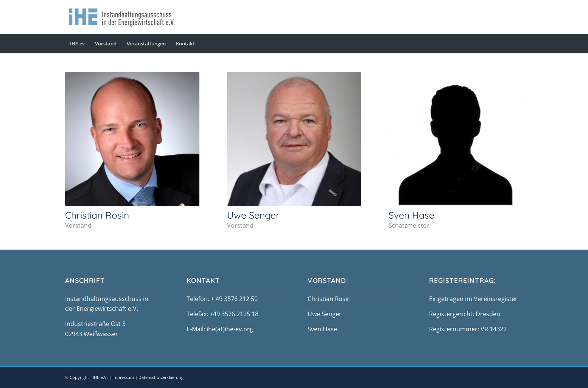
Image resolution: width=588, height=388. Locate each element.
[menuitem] (77, 43)
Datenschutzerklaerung (161, 377)
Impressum (123, 377)
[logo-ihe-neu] (122, 17)
